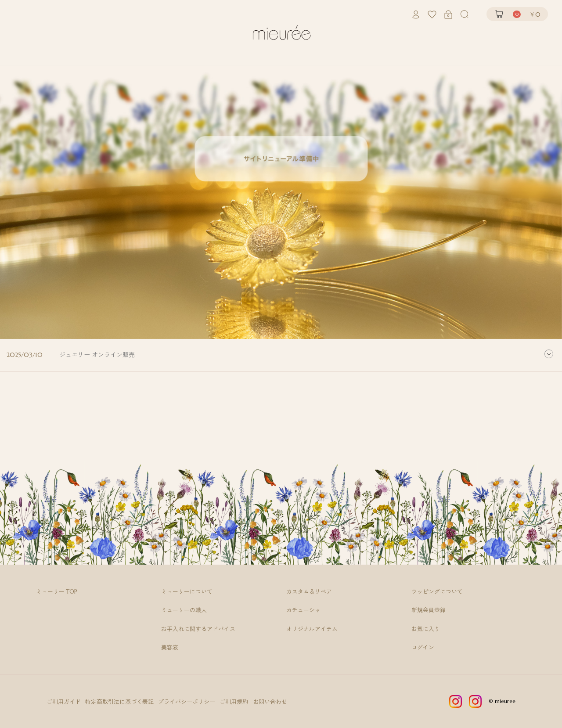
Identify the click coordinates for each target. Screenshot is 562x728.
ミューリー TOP (57, 592)
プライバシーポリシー (187, 702)
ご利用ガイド (64, 702)
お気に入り (426, 629)
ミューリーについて (187, 592)
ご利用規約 (235, 702)
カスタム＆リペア (309, 592)
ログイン (423, 648)
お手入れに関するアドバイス (198, 629)
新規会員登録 (429, 610)
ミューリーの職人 (184, 610)
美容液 (170, 648)
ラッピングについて (437, 592)
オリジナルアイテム (312, 629)
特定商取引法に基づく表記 (120, 702)
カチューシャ (303, 610)
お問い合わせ (271, 702)
